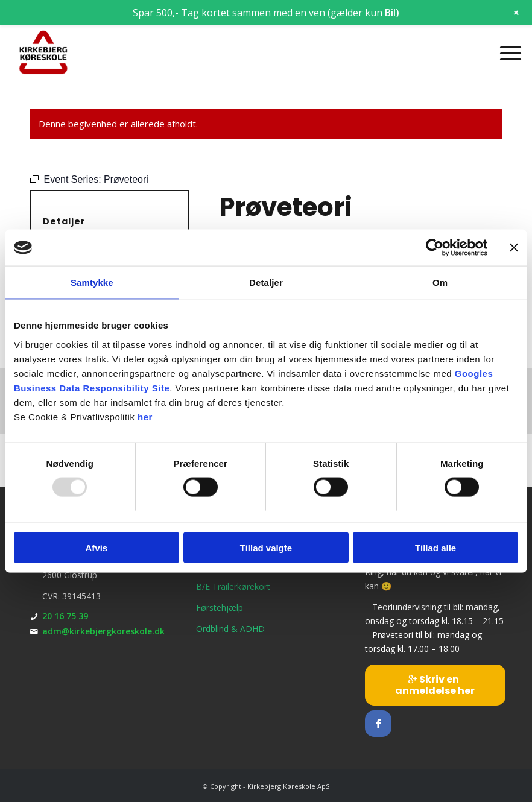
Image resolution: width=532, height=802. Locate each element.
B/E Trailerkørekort (233, 586)
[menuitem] (505, 53)
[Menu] (505, 53)
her (145, 416)
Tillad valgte (266, 547)
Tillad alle (435, 547)
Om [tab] (440, 283)
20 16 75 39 (65, 616)
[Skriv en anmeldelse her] (435, 685)
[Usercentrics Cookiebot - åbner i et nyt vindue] (435, 248)
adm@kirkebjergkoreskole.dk (103, 631)
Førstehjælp (220, 608)
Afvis (96, 547)
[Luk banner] (514, 248)
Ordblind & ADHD (230, 629)
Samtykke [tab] (92, 283)
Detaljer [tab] (266, 283)
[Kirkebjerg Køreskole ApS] (44, 53)
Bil (390, 13)
